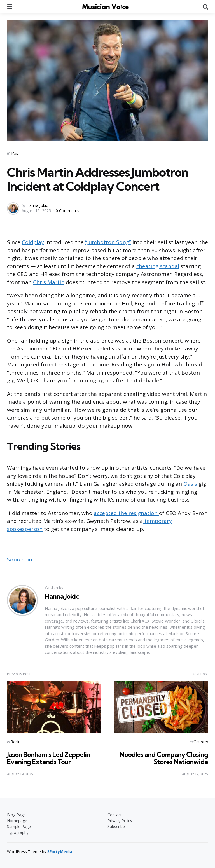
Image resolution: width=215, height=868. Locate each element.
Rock (15, 741)
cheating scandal (158, 266)
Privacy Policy (120, 820)
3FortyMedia (60, 851)
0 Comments (67, 211)
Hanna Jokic (37, 205)
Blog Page (16, 814)
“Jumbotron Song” (108, 242)
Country (201, 741)
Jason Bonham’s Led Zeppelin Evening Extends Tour (49, 758)
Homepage (17, 820)
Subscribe (116, 826)
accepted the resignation (126, 513)
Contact (115, 814)
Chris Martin (49, 282)
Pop (15, 153)
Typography (18, 832)
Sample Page (19, 826)
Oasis (190, 484)
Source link (21, 560)
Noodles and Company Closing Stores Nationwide (164, 758)
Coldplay (33, 242)
